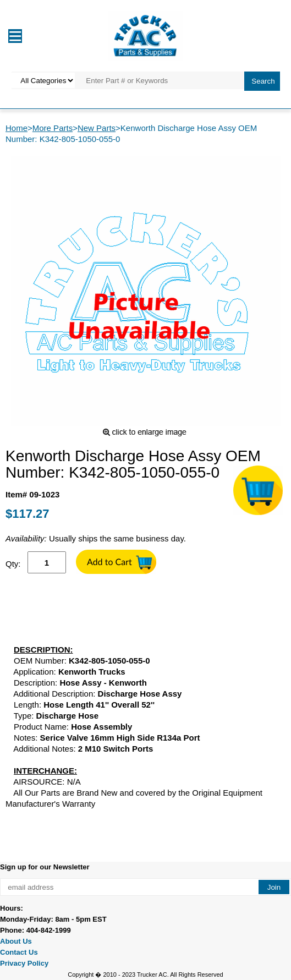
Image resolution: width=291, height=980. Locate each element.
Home (17, 128)
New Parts (97, 128)
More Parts (53, 128)
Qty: (13, 564)
